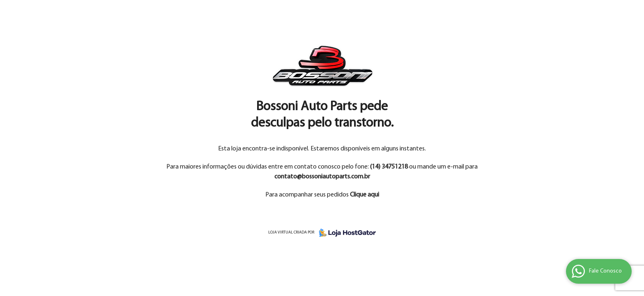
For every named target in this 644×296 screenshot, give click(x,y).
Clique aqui (365, 195)
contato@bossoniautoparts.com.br (322, 177)
